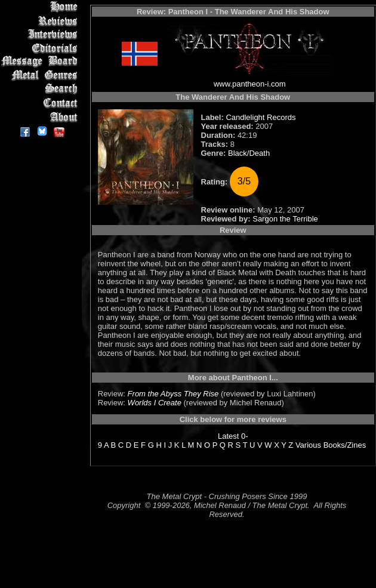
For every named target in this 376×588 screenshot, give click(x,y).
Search (41, 89)
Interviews (41, 34)
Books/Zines (345, 445)
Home (41, 7)
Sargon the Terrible (285, 219)
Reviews (41, 21)
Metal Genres (41, 76)
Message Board (41, 62)
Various (308, 445)
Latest (228, 436)
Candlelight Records (261, 117)
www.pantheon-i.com (250, 84)
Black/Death (249, 153)
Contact (41, 103)
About (41, 117)
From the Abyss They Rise (173, 394)
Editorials (41, 48)
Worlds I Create (155, 403)
